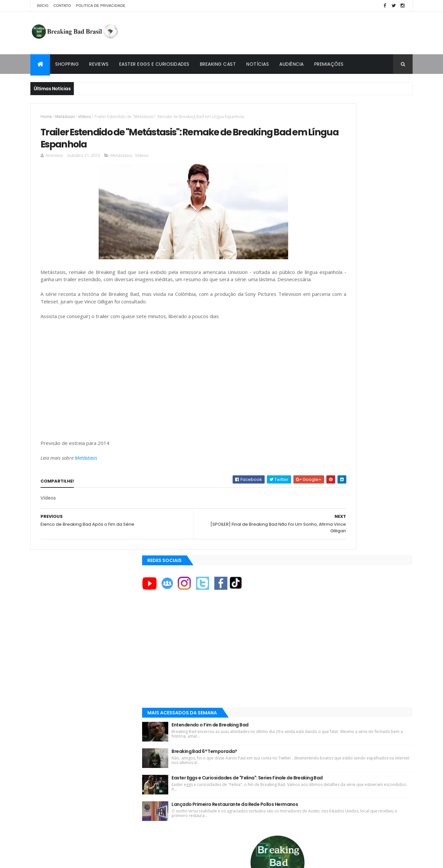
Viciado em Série (315, 664)
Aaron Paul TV (312, 624)
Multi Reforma (312, 687)
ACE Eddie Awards (316, 547)
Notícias (258, 64)
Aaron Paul (310, 602)
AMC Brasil (309, 569)
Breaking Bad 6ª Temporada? (356, 307)
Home (46, 117)
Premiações (329, 64)
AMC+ (304, 580)
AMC (303, 558)
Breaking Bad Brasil (318, 656)
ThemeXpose (67, 859)
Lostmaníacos (312, 672)
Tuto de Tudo (311, 695)
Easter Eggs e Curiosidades (154, 64)
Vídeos (84, 117)
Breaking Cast (218, 64)
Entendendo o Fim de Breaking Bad (362, 274)
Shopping (67, 64)
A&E (302, 536)
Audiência (292, 64)
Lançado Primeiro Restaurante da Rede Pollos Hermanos (367, 378)
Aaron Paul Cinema (317, 613)
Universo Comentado (321, 679)
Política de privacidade (101, 6)
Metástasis (65, 117)
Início (43, 6)
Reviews (99, 64)
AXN (303, 591)
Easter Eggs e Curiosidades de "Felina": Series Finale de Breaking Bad (366, 343)
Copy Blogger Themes (107, 859)
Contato (62, 6)
